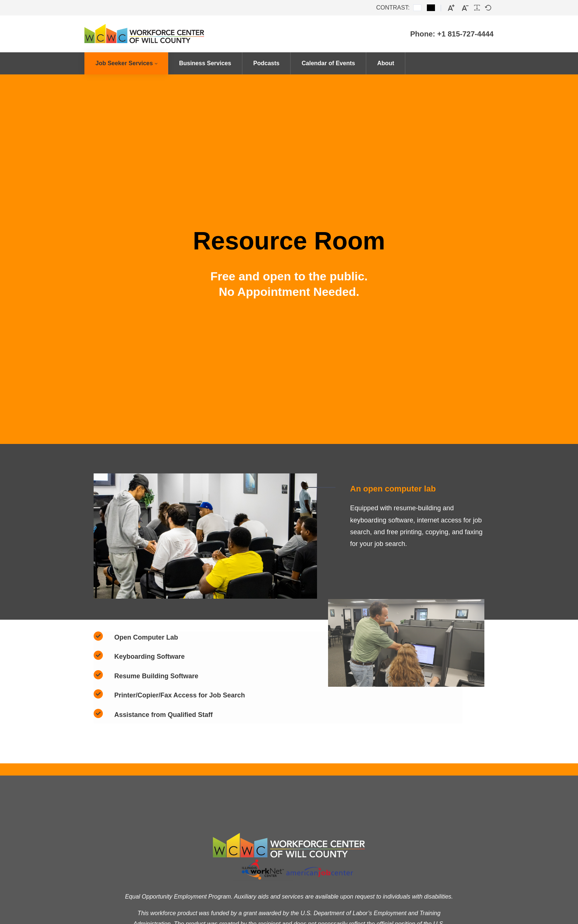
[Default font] (488, 8)
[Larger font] (451, 8)
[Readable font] (477, 8)
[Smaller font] (465, 8)
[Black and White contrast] (431, 8)
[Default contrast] (417, 8)
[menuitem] (126, 63)
